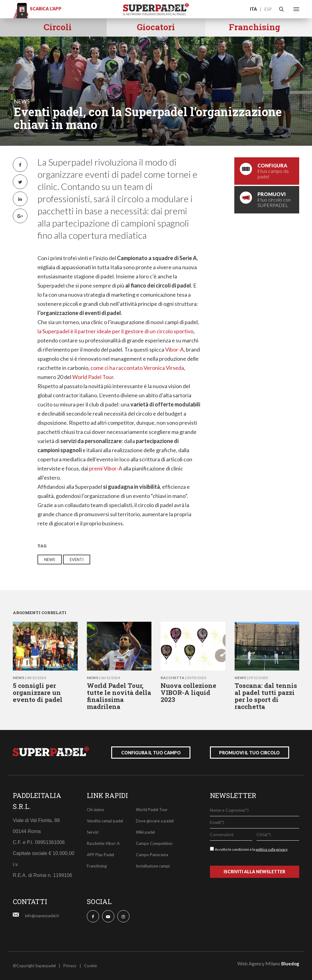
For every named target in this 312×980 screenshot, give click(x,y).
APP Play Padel (100, 855)
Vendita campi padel (105, 821)
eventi (77, 560)
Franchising (97, 866)
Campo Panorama (152, 855)
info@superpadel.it (42, 916)
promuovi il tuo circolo (249, 753)
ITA (253, 9)
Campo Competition (154, 843)
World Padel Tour (93, 377)
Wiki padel (145, 832)
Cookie (90, 966)
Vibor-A (174, 349)
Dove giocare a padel (155, 821)
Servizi (93, 832)
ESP (268, 9)
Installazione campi (153, 866)
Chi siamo (96, 810)
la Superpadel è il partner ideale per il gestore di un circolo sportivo (115, 331)
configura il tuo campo (151, 753)
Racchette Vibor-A (103, 843)
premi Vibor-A (106, 468)
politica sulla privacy (272, 849)
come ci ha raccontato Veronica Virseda (137, 368)
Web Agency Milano (259, 963)
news (22, 101)
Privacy (70, 966)
